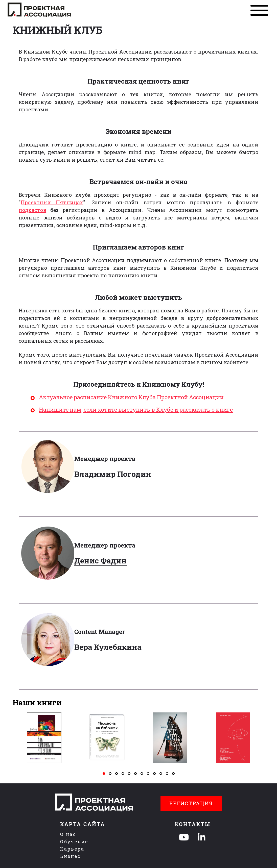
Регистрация (191, 803)
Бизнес (70, 856)
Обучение (74, 841)
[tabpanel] (44, 738)
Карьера (72, 849)
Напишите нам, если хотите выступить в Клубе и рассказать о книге (136, 410)
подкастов (32, 210)
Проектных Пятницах (52, 202)
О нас (68, 834)
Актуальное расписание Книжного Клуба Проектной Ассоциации (131, 397)
